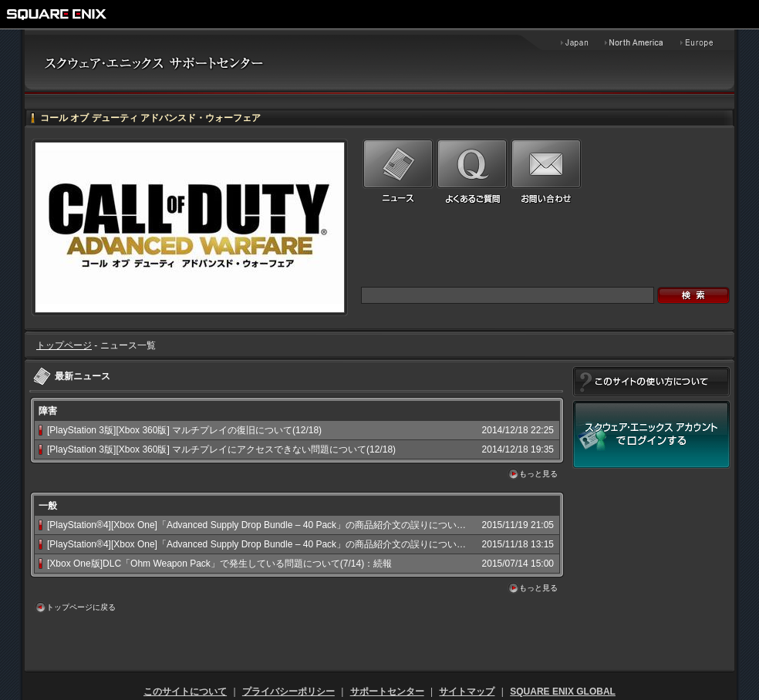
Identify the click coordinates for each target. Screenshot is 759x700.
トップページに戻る (81, 607)
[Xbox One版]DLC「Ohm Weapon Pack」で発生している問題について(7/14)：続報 (219, 564)
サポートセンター (387, 692)
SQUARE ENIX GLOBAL (563, 692)
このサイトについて (185, 692)
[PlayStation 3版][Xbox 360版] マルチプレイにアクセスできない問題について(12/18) (221, 449)
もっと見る (538, 474)
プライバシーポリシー (288, 692)
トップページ (64, 345)
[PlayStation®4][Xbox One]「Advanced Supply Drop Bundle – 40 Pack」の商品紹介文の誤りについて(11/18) (271, 544)
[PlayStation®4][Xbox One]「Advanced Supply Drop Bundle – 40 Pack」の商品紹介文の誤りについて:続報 (267, 525)
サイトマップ (467, 692)
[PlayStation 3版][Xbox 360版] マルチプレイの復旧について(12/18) (184, 430)
